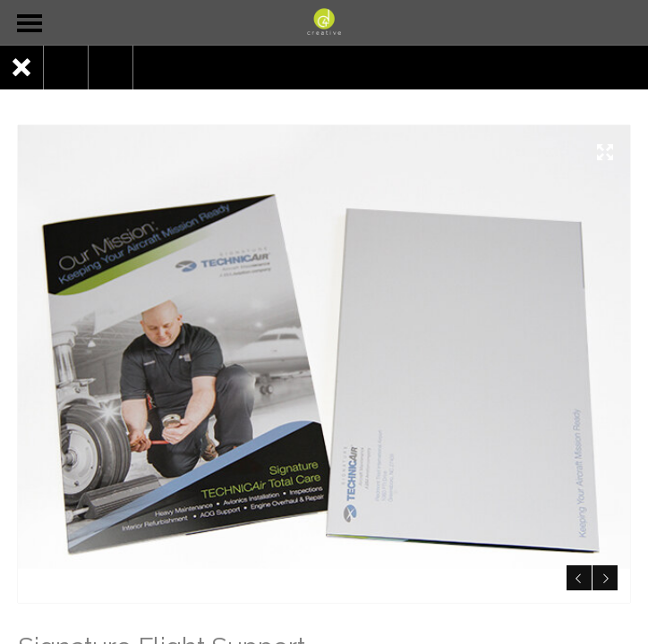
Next (603, 575)
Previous (576, 575)
